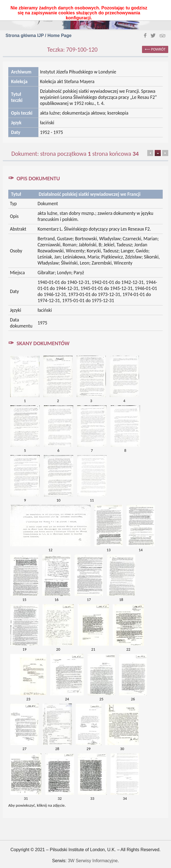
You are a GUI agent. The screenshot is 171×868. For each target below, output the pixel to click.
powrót (158, 49)
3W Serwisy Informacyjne (93, 861)
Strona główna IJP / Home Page (39, 35)
